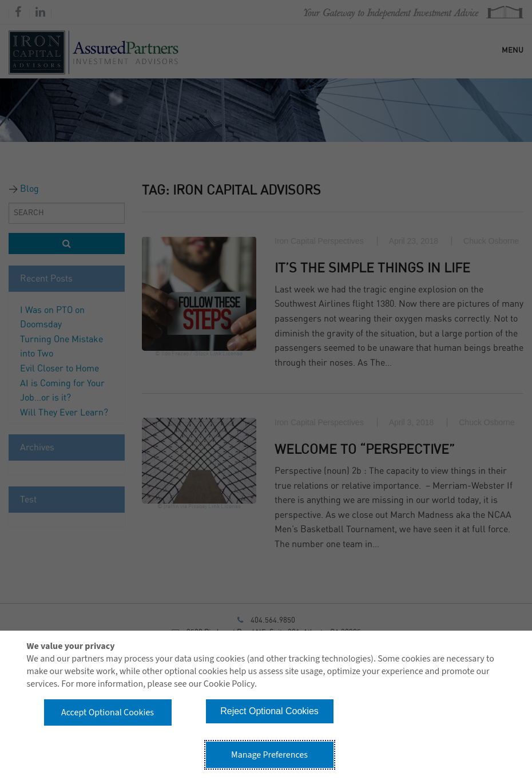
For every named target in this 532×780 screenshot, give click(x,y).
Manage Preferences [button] (269, 755)
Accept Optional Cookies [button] (108, 712)
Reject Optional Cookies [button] (269, 711)
